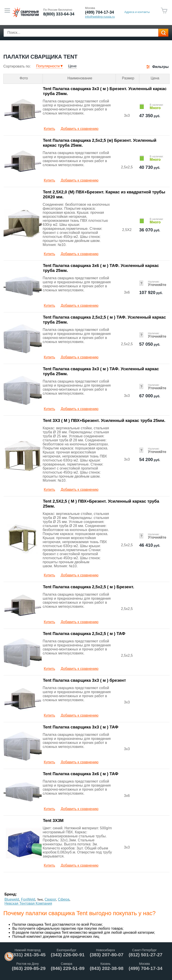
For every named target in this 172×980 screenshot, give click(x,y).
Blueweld (12, 899)
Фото (24, 78)
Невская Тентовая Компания (28, 903)
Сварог (50, 899)
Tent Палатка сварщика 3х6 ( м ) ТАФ (81, 774)
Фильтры (160, 67)
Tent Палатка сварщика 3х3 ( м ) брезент (85, 680)
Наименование (80, 78)
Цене (72, 66)
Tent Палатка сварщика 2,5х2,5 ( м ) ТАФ (84, 634)
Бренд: (11, 894)
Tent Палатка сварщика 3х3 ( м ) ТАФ (81, 727)
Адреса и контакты (137, 12)
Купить (50, 129)
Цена (155, 78)
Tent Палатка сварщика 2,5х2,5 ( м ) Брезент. (89, 587)
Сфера (63, 899)
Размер (128, 78)
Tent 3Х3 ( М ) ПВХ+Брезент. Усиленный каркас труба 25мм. (104, 420)
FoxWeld (28, 899)
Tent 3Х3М (53, 820)
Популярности (48, 66)
